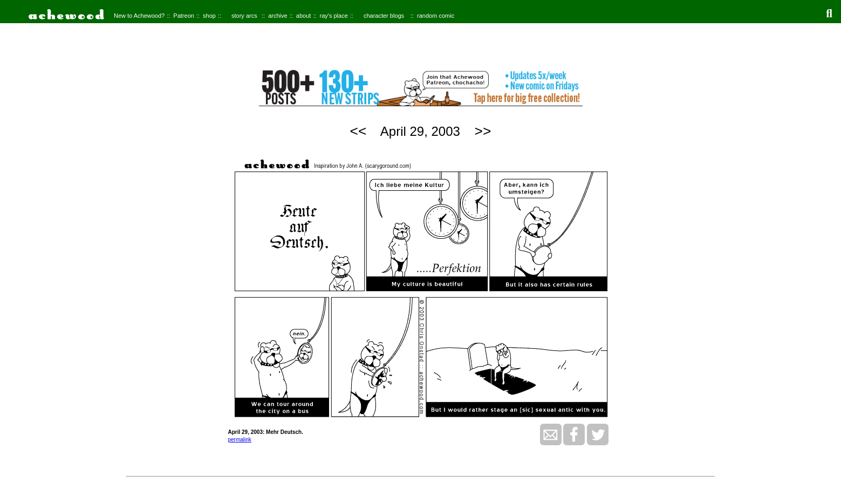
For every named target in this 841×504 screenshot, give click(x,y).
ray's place (334, 16)
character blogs (384, 16)
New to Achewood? (139, 16)
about (304, 16)
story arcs (244, 16)
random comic (436, 16)
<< (358, 131)
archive (278, 16)
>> (483, 131)
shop (209, 16)
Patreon (184, 16)
